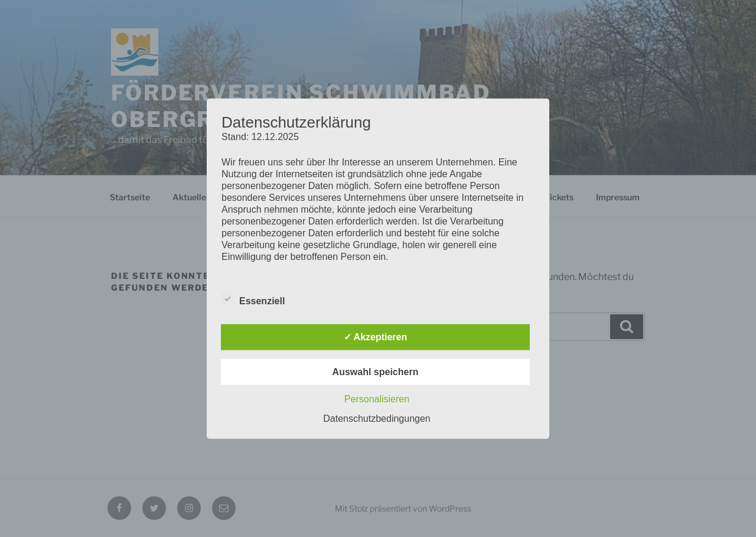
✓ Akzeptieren (376, 337)
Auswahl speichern (376, 372)
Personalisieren (377, 399)
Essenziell (253, 299)
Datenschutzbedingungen (377, 419)
